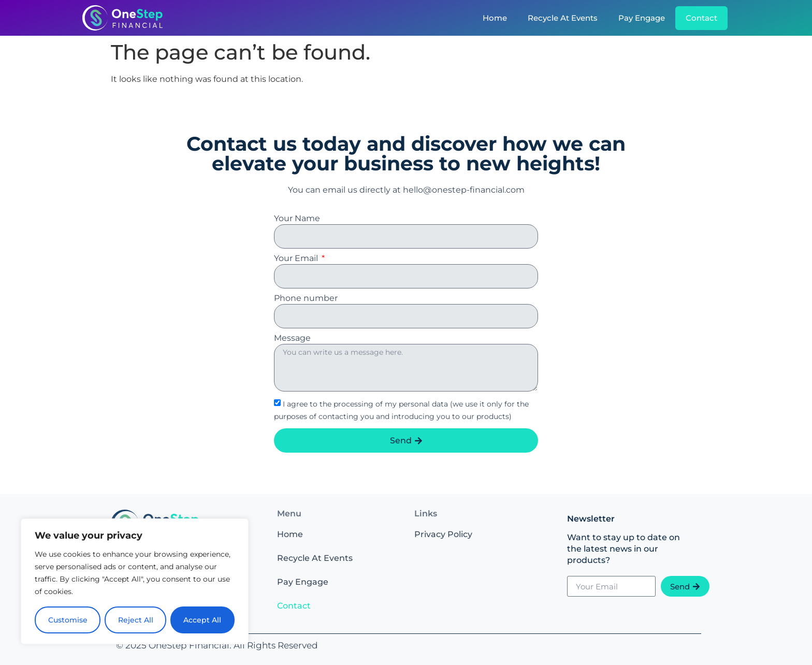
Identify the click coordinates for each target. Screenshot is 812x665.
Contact (701, 18)
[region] (135, 582)
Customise (68, 620)
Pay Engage (642, 18)
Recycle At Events (563, 18)
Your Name (297, 219)
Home (495, 18)
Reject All (136, 620)
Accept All (203, 620)
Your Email (297, 259)
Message (292, 338)
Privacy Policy (443, 534)
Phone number (306, 299)
